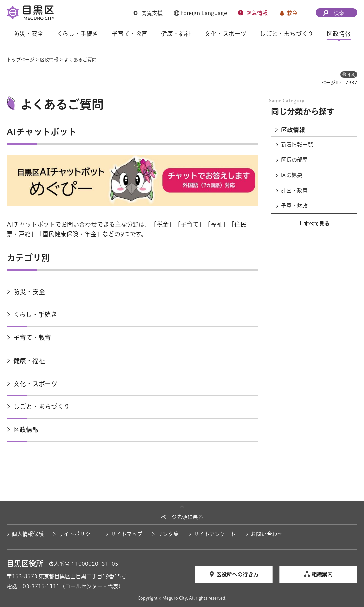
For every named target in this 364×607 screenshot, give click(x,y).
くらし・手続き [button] (78, 34)
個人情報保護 (28, 534)
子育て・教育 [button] (130, 34)
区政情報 (49, 60)
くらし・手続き (35, 315)
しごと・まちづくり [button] (286, 34)
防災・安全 (29, 292)
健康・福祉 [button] (176, 34)
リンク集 (168, 534)
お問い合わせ (267, 534)
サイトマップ (127, 534)
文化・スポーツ (35, 384)
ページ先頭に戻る (182, 517)
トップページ (20, 60)
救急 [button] (292, 13)
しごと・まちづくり (42, 407)
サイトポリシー (77, 534)
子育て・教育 (32, 338)
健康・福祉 (29, 361)
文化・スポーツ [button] (226, 34)
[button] (148, 13)
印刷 (351, 75)
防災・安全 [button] (28, 34)
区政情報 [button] (339, 34)
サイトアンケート (215, 534)
